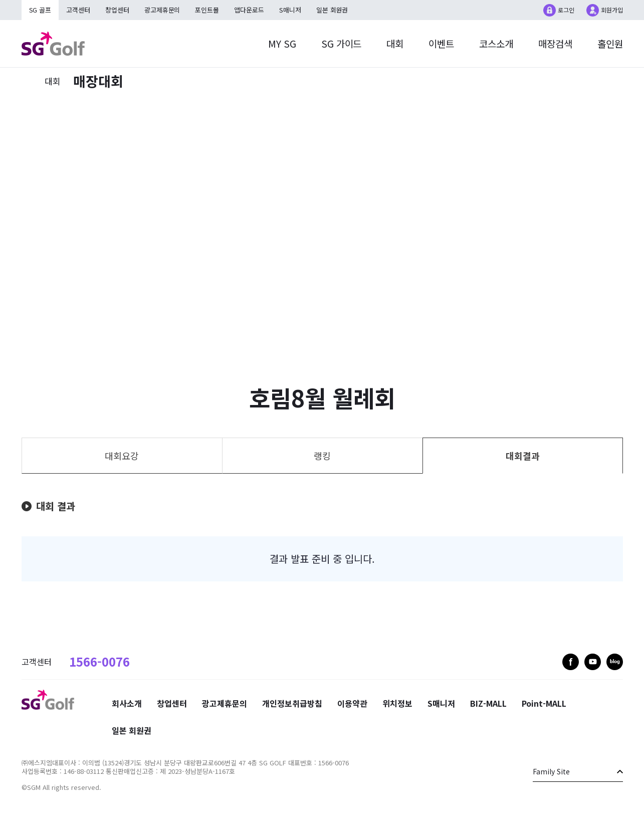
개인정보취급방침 (292, 703)
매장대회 (98, 81)
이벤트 (441, 43)
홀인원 (610, 43)
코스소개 (496, 43)
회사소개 (127, 703)
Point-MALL (544, 703)
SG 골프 (40, 10)
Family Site (551, 771)
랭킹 (322, 456)
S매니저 (291, 10)
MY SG (282, 43)
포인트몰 (208, 10)
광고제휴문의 (163, 10)
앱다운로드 (250, 10)
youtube (593, 662)
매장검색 (555, 43)
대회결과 (523, 456)
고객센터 (79, 10)
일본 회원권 (333, 10)
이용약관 (352, 703)
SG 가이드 (341, 43)
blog (615, 662)
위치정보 (397, 703)
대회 (395, 43)
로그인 (566, 10)
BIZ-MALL (488, 703)
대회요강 (122, 456)
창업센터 (118, 10)
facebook (571, 662)
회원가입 (612, 10)
